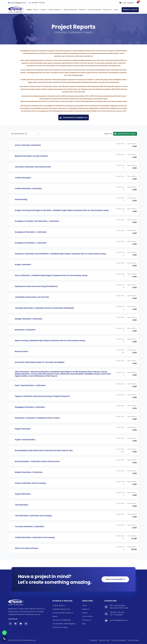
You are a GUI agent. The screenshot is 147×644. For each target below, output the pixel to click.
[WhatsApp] (4, 633)
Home (29, 10)
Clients (85, 613)
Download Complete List (74, 117)
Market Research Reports (63, 613)
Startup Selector (95, 10)
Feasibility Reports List (61, 609)
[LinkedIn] (26, 624)
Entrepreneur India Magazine (64, 624)
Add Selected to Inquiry (125, 134)
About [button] (35, 10)
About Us (86, 609)
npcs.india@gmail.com (17, 3)
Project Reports (59, 605)
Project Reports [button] (55, 10)
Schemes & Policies (60, 627)
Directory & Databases (62, 620)
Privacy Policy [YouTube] (133, 640)
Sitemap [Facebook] (94, 640)
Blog (116, 10)
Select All (107, 134)
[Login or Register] (127, 3)
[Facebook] (10, 624)
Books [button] (43, 10)
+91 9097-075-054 (117, 612)
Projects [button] (82, 10)
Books (55, 616)
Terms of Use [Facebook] (104, 640)
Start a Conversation (115, 579)
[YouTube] (21, 624)
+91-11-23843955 (116, 615)
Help (84, 624)
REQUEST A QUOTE (130, 10)
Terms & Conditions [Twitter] (119, 640)
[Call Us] (4, 639)
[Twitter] (16, 624)
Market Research (70, 10)
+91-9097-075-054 (37, 3)
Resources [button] (107, 10)
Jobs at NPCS (87, 616)
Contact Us (87, 620)
